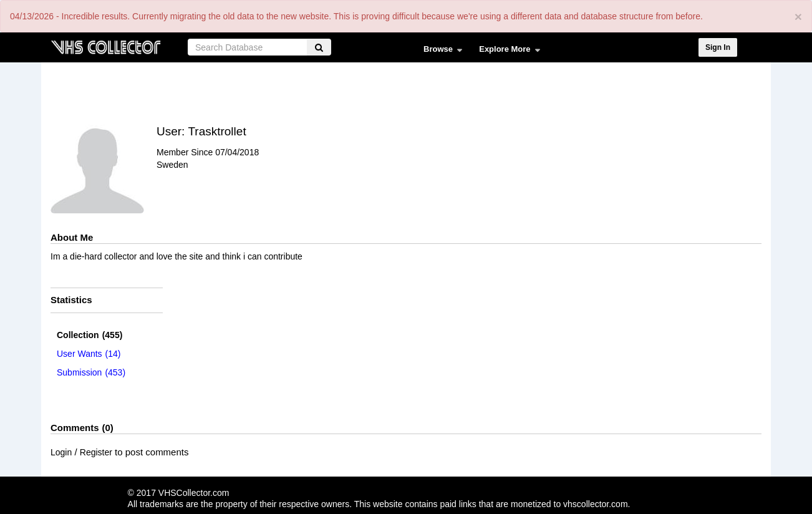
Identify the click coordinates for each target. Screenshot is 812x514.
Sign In (718, 47)
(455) (89, 335)
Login (61, 452)
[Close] (798, 17)
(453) (91, 372)
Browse (440, 52)
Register (96, 452)
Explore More (507, 52)
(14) (89, 354)
